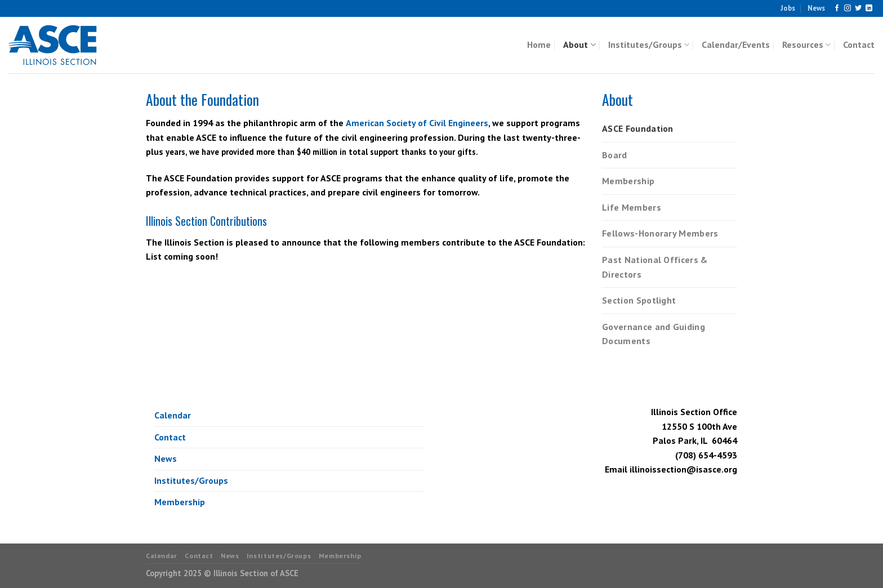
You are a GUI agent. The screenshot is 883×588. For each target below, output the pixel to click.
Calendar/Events (736, 44)
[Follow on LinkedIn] (869, 8)
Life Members (632, 207)
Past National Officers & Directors (655, 267)
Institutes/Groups (649, 44)
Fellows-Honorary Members (660, 233)
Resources (806, 44)
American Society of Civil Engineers (417, 123)
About (579, 44)
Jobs (788, 8)
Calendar (173, 415)
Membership (628, 181)
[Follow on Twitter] (858, 8)
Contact (859, 44)
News (816, 8)
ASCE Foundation (638, 128)
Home (539, 44)
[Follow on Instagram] (848, 8)
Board (615, 155)
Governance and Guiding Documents (654, 334)
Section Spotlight (639, 300)
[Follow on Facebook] (837, 8)
